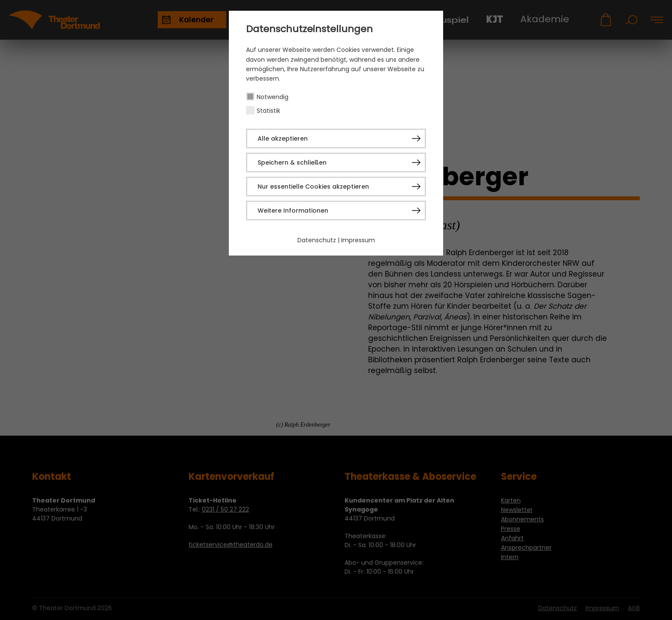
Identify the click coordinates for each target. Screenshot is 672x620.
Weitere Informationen (293, 211)
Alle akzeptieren (283, 138)
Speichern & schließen (292, 163)
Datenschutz (317, 240)
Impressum (358, 240)
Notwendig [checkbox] (273, 97)
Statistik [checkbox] (268, 111)
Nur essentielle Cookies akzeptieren (313, 187)
